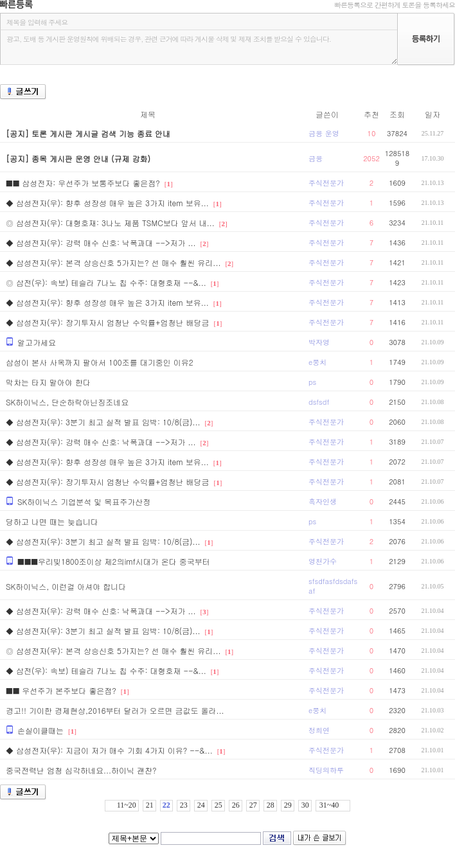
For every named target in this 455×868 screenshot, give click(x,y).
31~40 (329, 805)
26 (236, 805)
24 (201, 805)
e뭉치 (317, 362)
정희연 (319, 730)
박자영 (319, 342)
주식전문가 (326, 183)
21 (150, 805)
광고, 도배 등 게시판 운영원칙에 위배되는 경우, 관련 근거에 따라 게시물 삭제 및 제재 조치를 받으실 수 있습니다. (199, 47)
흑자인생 (323, 501)
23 (184, 805)
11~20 (127, 805)
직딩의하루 (326, 770)
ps (312, 382)
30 (305, 805)
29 (288, 805)
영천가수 (323, 561)
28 (271, 805)
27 (253, 805)
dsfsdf (319, 402)
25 (219, 805)
